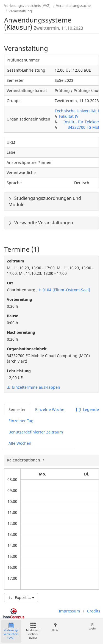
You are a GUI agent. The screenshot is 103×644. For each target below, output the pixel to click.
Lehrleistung (19, 371)
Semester (17, 409)
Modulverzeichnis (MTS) (33, 631)
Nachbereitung (21, 332)
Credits (94, 611)
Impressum (69, 611)
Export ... (21, 597)
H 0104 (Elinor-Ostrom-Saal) (64, 290)
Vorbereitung (20, 299)
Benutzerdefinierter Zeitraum (36, 432)
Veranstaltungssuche (73, 5)
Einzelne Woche (50, 409)
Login (92, 627)
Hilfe (55, 627)
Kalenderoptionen (24, 460)
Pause (12, 316)
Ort (10, 283)
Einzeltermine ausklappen (34, 387)
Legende (88, 409)
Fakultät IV (69, 116)
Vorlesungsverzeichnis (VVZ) (27, 5)
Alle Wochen (20, 443)
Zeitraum (16, 261)
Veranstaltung (20, 11)
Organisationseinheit (27, 349)
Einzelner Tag (21, 421)
